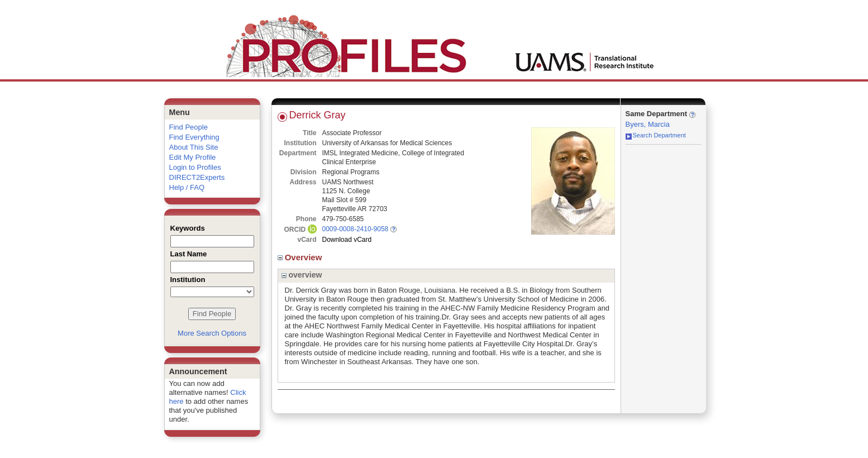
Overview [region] (301, 257)
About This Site (194, 147)
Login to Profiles (195, 167)
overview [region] (302, 275)
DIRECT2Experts (197, 177)
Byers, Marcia (648, 124)
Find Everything (194, 137)
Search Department (656, 135)
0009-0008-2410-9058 (356, 229)
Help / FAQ (187, 187)
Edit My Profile (193, 157)
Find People (189, 127)
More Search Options (212, 333)
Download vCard (347, 240)
